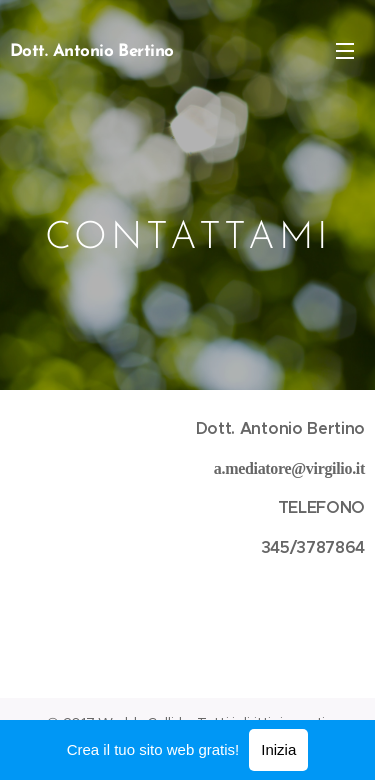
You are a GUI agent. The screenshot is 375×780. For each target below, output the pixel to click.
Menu (345, 51)
